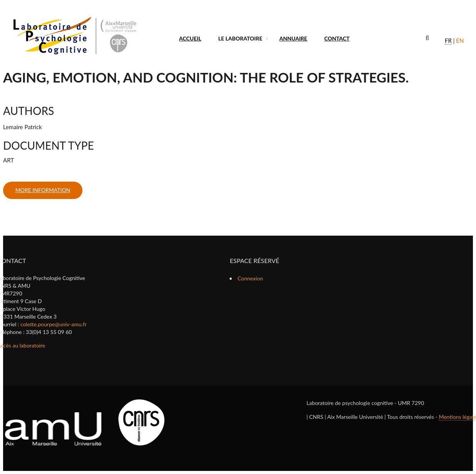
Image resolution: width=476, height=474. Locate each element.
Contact (337, 38)
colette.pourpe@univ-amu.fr (54, 324)
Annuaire (293, 38)
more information (43, 190)
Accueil (190, 38)
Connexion (250, 278)
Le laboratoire (240, 38)
